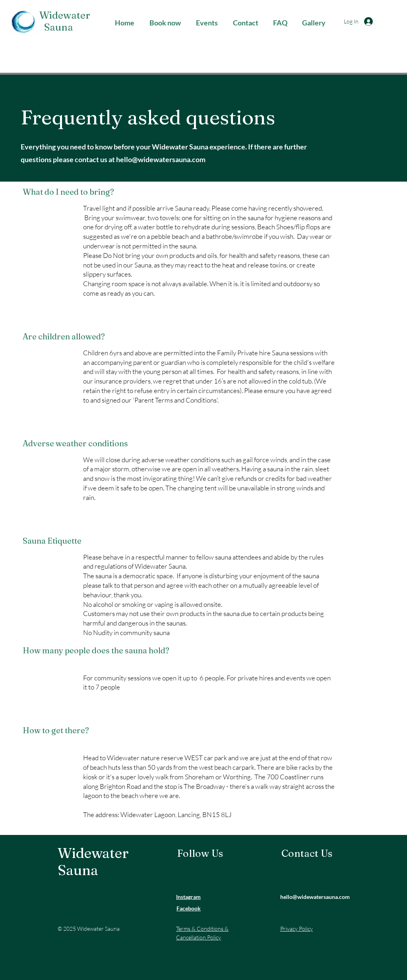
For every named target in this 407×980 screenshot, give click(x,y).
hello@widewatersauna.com (161, 159)
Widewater (64, 15)
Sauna (55, 27)
